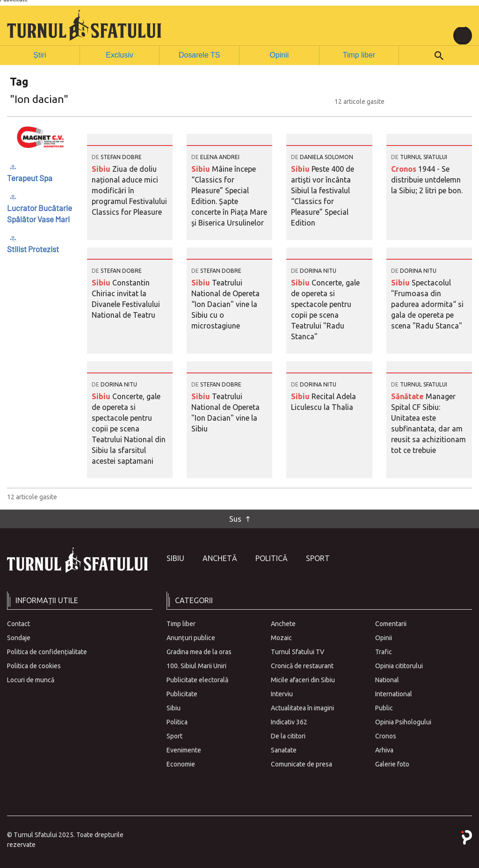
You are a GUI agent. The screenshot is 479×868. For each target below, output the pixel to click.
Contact (18, 623)
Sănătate (408, 396)
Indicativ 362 (289, 722)
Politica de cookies (34, 665)
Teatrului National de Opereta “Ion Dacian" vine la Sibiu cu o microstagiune (225, 304)
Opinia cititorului (399, 665)
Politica (177, 722)
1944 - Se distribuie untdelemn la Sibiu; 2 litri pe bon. (427, 179)
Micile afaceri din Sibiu (303, 679)
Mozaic (281, 637)
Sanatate (284, 750)
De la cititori (288, 736)
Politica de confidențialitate (47, 651)
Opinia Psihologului (403, 722)
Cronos (405, 168)
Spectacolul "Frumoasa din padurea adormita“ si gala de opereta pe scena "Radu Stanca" (427, 304)
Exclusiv (120, 55)
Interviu (282, 693)
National (387, 679)
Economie (181, 764)
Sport (318, 558)
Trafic (384, 651)
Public (384, 708)
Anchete (283, 623)
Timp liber (359, 55)
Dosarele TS (199, 55)
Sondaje (19, 637)
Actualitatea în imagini (302, 708)
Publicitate (182, 693)
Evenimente (184, 750)
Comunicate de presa (301, 764)
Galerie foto (392, 764)
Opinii (279, 55)
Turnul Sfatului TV (298, 651)
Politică (272, 558)
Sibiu (102, 168)
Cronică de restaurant (302, 665)
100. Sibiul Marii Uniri (196, 665)
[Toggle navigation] (463, 36)
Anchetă (220, 558)
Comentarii (391, 623)
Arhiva (384, 750)
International (394, 693)
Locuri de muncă (31, 679)
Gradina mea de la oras (199, 651)
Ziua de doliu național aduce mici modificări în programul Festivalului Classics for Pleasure (129, 190)
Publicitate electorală (197, 679)
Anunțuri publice (191, 637)
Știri (40, 55)
